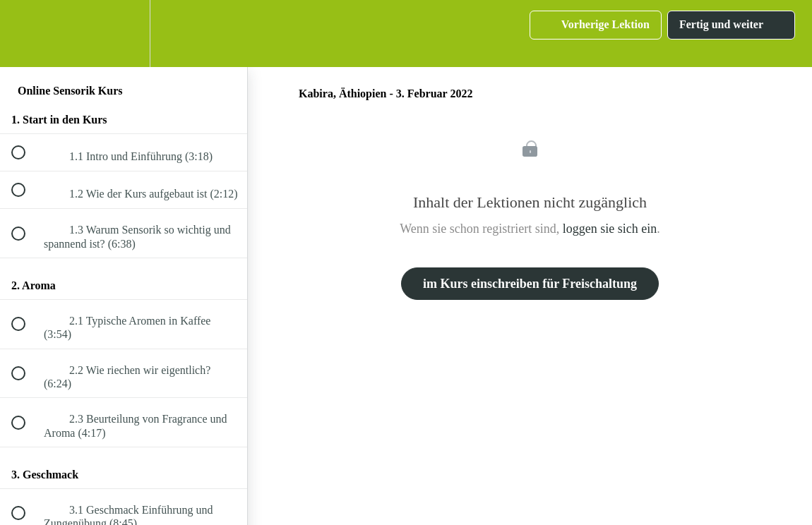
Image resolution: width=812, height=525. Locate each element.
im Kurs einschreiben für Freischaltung (530, 284)
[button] (26, 34)
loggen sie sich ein (610, 229)
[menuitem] (124, 34)
